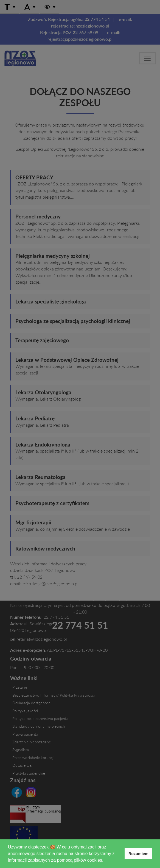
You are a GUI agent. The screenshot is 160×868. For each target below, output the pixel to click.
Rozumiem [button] (138, 854)
